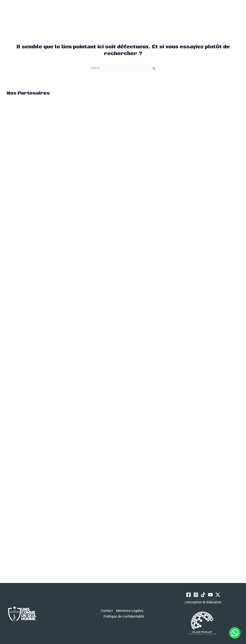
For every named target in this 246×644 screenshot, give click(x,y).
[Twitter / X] (211, 15)
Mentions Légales (130, 611)
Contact (107, 611)
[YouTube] (204, 15)
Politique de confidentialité (124, 616)
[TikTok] (197, 15)
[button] (67, 15)
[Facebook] (182, 15)
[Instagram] (190, 15)
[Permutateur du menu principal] (49, 15)
